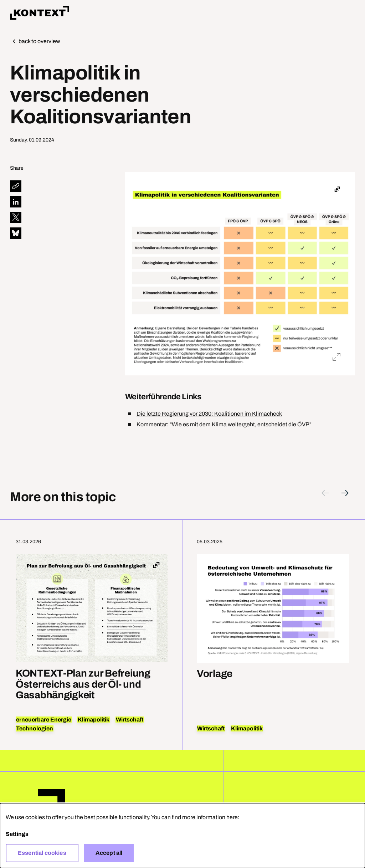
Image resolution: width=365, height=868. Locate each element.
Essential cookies (42, 853)
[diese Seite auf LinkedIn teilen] (16, 202)
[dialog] (182, 836)
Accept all (109, 853)
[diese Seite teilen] (16, 186)
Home (40, 13)
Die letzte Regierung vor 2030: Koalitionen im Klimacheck (209, 414)
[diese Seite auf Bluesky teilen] (16, 233)
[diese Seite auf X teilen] (16, 217)
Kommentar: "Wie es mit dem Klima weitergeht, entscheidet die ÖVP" (224, 424)
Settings (17, 834)
